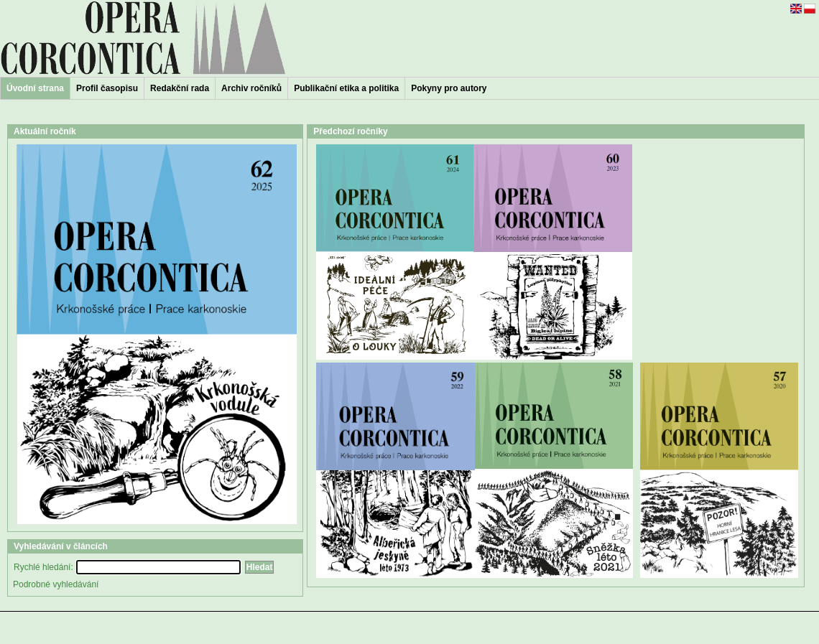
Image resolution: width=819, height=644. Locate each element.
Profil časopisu (107, 88)
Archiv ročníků (251, 88)
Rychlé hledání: (43, 567)
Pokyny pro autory (449, 88)
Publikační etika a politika (346, 88)
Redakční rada (180, 88)
